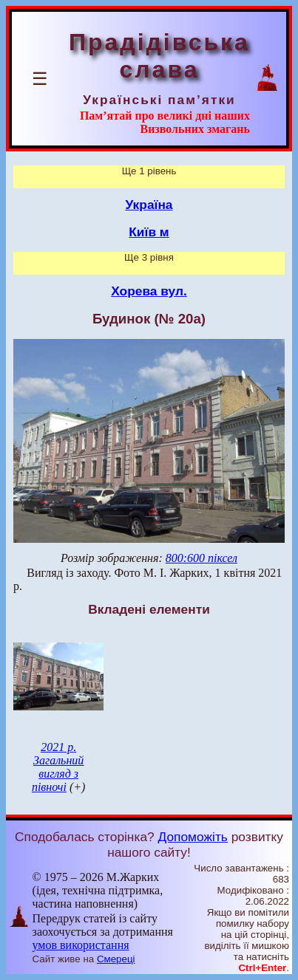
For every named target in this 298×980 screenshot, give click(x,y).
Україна (149, 205)
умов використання (81, 945)
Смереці (116, 959)
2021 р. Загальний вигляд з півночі (58, 767)
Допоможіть (193, 837)
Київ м (149, 232)
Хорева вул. (149, 291)
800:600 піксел (202, 558)
